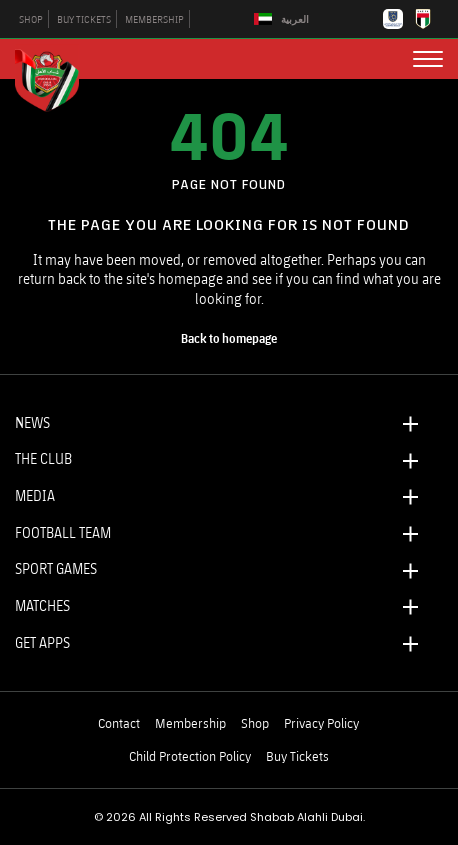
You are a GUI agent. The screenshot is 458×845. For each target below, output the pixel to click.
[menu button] (428, 59)
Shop (255, 723)
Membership (190, 723)
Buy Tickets (297, 756)
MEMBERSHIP (154, 19)
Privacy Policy (321, 723)
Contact (119, 723)
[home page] (229, 339)
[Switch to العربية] (284, 19)
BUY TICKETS (84, 19)
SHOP (31, 19)
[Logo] (55, 78)
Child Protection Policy (190, 756)
